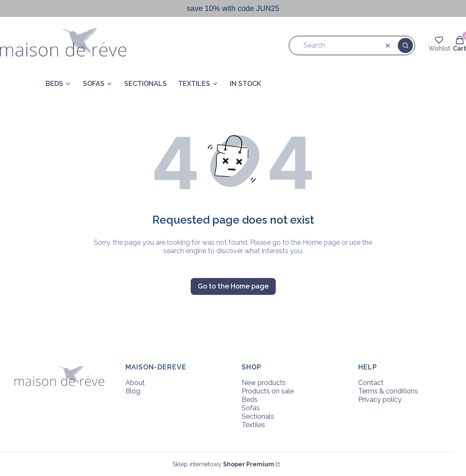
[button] (405, 45)
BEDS (54, 84)
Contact (371, 383)
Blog (133, 391)
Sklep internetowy (223, 464)
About (135, 383)
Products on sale (268, 391)
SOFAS (94, 84)
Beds (250, 400)
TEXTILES (194, 84)
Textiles (253, 425)
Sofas (251, 408)
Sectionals (258, 416)
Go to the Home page (233, 286)
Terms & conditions (388, 391)
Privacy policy (380, 400)
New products (264, 383)
